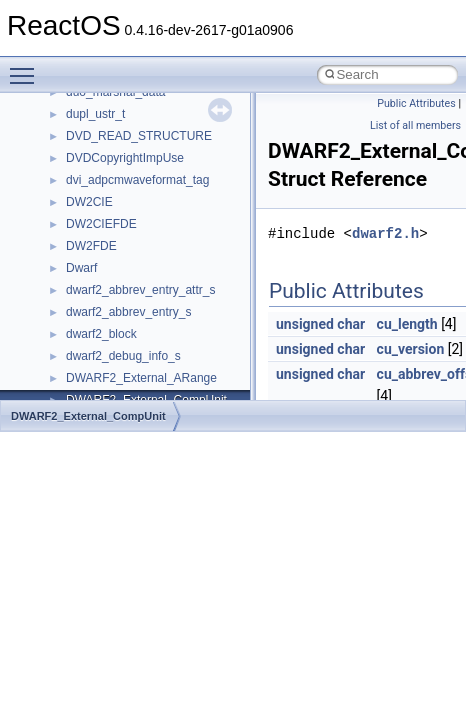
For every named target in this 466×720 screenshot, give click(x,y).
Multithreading (71, 252)
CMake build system (88, 120)
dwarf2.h (385, 233)
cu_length (407, 324)
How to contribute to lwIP (100, 98)
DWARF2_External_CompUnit (88, 416)
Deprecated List (76, 384)
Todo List (58, 362)
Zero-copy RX (71, 208)
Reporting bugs (74, 186)
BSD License (68, 318)
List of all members (415, 125)
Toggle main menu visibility (27, 67)
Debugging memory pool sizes (114, 164)
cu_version (411, 349)
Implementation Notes (92, 296)
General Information (87, 340)
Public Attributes (416, 103)
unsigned (305, 324)
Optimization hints (81, 274)
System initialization (86, 230)
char (351, 324)
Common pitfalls (77, 142)
